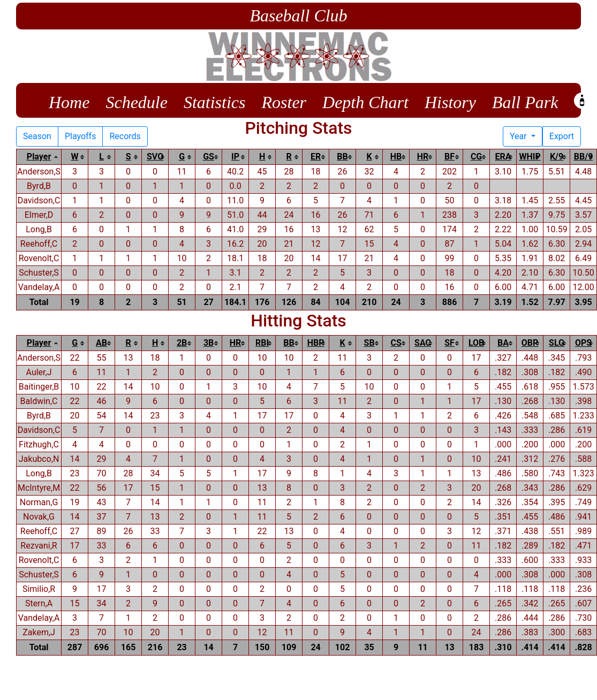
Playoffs (81, 136)
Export (562, 136)
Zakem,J (39, 632)
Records (125, 136)
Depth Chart (365, 102)
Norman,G (39, 502)
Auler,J (39, 372)
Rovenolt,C (39, 258)
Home (69, 102)
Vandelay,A (39, 287)
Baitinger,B (39, 387)
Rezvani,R (39, 546)
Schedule (137, 102)
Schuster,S (39, 273)
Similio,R (39, 589)
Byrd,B (39, 186)
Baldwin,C (39, 401)
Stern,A (39, 603)
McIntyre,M (39, 488)
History (450, 102)
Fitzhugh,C (39, 444)
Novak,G (39, 517)
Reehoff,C (39, 244)
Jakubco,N (39, 459)
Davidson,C (39, 200)
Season (37, 136)
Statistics (215, 102)
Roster (284, 102)
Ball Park (525, 102)
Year (519, 136)
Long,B (39, 229)
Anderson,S (39, 172)
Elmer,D (39, 215)
